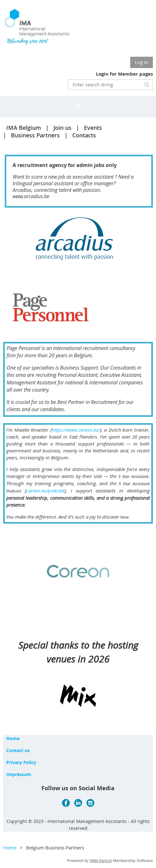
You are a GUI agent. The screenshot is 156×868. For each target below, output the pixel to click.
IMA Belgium (24, 128)
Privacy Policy (21, 762)
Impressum (19, 774)
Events (93, 128)
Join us (62, 128)
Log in (142, 62)
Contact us (18, 750)
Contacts (84, 135)
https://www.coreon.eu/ (76, 430)
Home (13, 738)
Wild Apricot (101, 861)
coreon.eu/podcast (45, 491)
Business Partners (35, 135)
